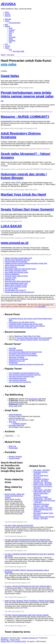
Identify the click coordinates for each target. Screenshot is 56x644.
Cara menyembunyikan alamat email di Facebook (34, 338)
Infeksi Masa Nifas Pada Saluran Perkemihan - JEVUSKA (42, 493)
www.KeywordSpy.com (17, 418)
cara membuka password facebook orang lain (25, 375)
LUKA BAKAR (11, 226)
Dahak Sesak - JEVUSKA (42, 483)
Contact (7, 14)
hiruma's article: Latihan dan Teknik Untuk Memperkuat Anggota (15, 496)
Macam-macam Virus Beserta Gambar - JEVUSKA (44, 518)
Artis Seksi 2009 (18, 51)
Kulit (10, 35)
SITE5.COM (13, 406)
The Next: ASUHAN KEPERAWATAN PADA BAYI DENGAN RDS (28, 540)
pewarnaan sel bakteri (16, 357)
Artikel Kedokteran (15, 415)
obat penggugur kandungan (18, 359)
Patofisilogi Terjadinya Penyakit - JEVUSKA (41, 480)
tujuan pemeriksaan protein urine (16, 283)
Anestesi (12, 30)
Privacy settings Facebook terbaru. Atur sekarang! (32, 340)
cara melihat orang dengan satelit (16, 272)
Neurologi (12, 37)
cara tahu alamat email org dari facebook (23, 355)
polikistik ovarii (10, 280)
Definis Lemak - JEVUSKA (43, 484)
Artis (10, 50)
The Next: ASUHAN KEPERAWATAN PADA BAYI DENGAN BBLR (28, 586)
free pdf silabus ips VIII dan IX (15, 290)
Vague (7, 48)
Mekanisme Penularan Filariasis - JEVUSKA (41, 505)
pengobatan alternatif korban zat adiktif (22, 354)
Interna (11, 32)
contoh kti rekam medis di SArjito (16, 276)
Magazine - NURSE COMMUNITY (25, 117)
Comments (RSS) (20, 641)
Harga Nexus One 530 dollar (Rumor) (22, 322)
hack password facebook (17, 380)
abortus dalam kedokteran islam (16, 285)
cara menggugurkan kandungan (20, 382)
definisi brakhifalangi (12, 274)
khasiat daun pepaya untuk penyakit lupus (19, 292)
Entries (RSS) (6, 641)
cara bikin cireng (11, 278)
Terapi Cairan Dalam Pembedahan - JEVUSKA (42, 498)
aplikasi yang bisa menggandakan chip (18, 258)
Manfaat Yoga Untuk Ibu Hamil (23, 194)
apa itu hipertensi (11, 267)
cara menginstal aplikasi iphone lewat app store (25, 352)
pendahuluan (13, 363)
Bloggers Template (15, 457)
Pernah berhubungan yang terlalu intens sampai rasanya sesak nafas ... (27, 96)
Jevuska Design (14, 458)
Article (7, 21)
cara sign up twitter (11, 288)
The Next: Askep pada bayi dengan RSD (19, 525)
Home (3, 55)
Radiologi (12, 41)
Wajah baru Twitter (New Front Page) (27, 336)
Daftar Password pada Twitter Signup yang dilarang (27, 326)
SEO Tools (12, 422)
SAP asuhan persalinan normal (16, 271)
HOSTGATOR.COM (16, 402)
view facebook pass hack (18, 378)
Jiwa (10, 33)
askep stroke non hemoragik (15, 265)
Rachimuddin (13, 448)
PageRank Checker (20, 424)
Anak (10, 28)
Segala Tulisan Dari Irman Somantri (27, 209)
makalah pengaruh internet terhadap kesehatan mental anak (26, 263)
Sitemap (8, 16)
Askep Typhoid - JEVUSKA (43, 508)
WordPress (5, 640)
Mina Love (12, 446)
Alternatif (8, 19)
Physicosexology (15, 23)
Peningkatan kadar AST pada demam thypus (20, 269)
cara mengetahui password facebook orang (24, 373)
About (7, 12)
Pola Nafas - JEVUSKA (42, 470)
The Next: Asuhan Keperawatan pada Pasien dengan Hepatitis (27, 615)
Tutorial (7, 46)
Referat (7, 26)
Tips (6, 44)
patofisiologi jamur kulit (17, 361)
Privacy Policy (15, 640)
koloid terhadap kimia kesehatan (16, 262)
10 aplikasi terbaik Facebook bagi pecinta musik (26, 324)
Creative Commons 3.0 (30, 638)
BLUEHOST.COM (35, 399)
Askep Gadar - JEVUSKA (42, 490)
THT (10, 42)
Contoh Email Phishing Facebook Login (23, 328)
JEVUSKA (8, 4)
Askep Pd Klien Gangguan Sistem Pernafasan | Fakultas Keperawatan (29, 601)
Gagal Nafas (10, 76)
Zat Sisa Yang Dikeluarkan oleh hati (17, 260)
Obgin (11, 39)
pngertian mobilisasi (16, 350)
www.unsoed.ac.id (15, 243)
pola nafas (10, 55)
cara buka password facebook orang (21, 377)
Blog (6, 25)
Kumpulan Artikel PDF (16, 425)
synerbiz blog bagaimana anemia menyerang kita (26, 364)
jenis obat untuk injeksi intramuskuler (18, 281)
